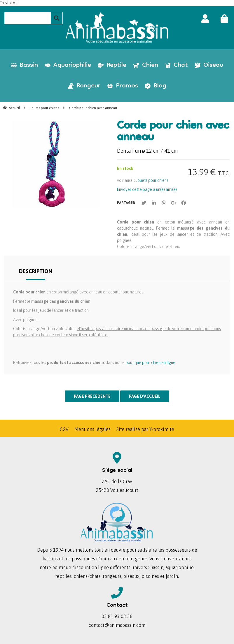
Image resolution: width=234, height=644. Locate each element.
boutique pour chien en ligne (150, 363)
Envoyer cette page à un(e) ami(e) (147, 189)
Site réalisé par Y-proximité (145, 429)
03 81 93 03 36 (117, 616)
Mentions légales (92, 429)
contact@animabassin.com (117, 625)
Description (36, 271)
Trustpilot (8, 3)
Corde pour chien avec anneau (173, 132)
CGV (64, 429)
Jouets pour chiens (152, 180)
